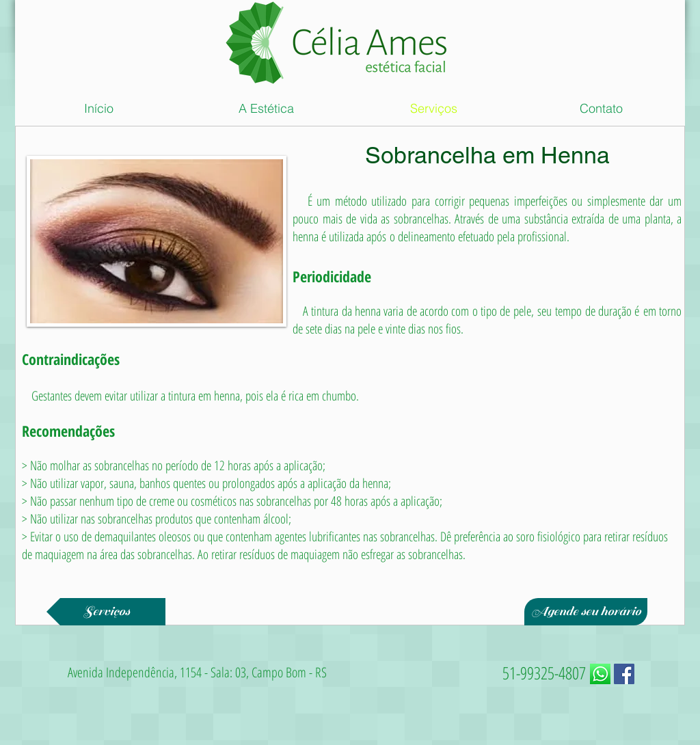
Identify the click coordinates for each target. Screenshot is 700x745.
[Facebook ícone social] (624, 674)
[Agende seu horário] (586, 612)
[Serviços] (106, 612)
